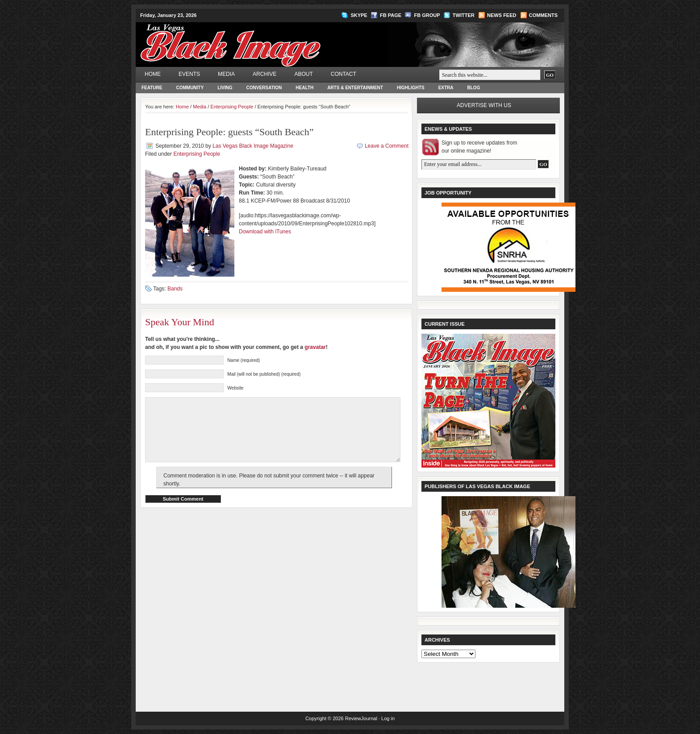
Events (189, 74)
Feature (152, 88)
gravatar (315, 347)
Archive (265, 74)
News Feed (502, 15)
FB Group (427, 15)
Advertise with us (484, 105)
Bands (175, 289)
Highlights (411, 88)
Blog (474, 88)
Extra (446, 88)
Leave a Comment (387, 146)
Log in (388, 718)
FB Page (391, 15)
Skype (359, 15)
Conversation (264, 88)
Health (304, 88)
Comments (543, 15)
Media (226, 74)
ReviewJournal (361, 718)
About (303, 74)
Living (225, 88)
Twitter (464, 15)
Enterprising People (232, 107)
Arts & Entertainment (355, 88)
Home (153, 74)
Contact (344, 74)
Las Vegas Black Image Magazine (265, 38)
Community (190, 88)
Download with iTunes (265, 232)
